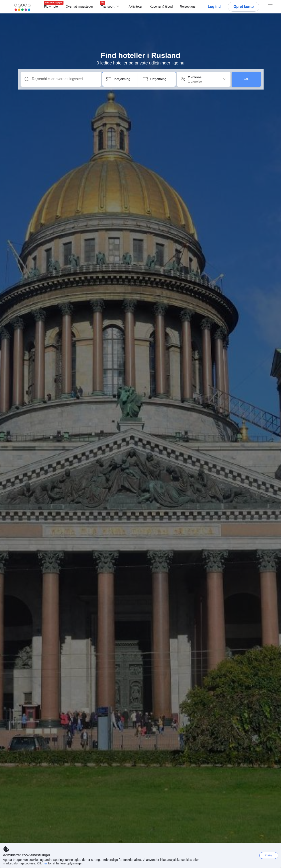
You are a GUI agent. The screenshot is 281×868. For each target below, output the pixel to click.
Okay (269, 855)
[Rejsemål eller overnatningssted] (64, 79)
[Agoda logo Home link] (22, 7)
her (45, 863)
